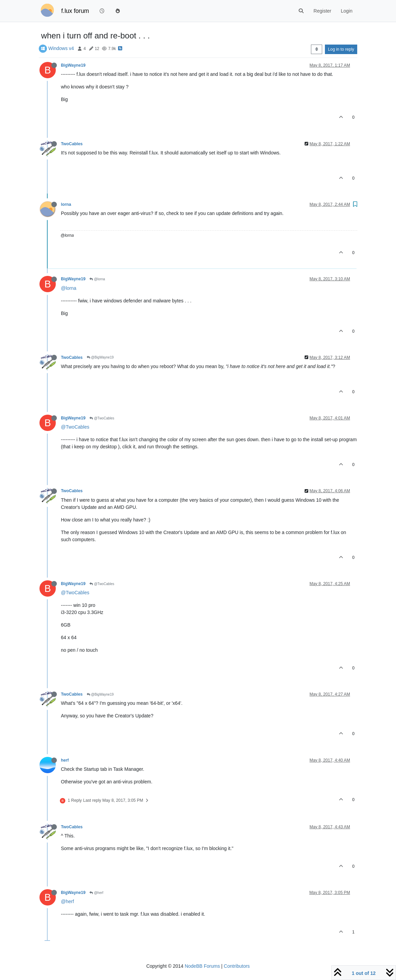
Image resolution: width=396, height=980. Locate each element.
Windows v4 (61, 48)
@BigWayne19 (100, 357)
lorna (66, 204)
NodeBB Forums (202, 966)
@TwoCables (102, 418)
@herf (96, 893)
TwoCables (72, 144)
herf (65, 760)
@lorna (97, 279)
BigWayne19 (73, 65)
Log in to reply (341, 49)
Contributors (237, 966)
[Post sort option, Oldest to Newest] (317, 49)
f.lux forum (75, 11)
